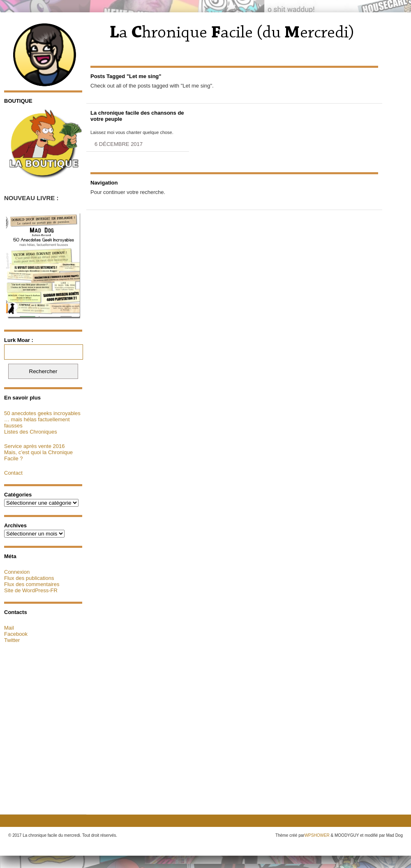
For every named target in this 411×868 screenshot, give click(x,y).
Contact (13, 473)
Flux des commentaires (32, 584)
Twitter (12, 640)
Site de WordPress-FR (31, 590)
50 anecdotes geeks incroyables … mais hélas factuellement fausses (42, 419)
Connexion (17, 572)
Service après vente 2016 (34, 446)
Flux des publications (29, 578)
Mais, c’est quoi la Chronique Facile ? (38, 455)
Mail (9, 628)
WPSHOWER (317, 835)
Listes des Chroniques (31, 432)
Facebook (16, 634)
